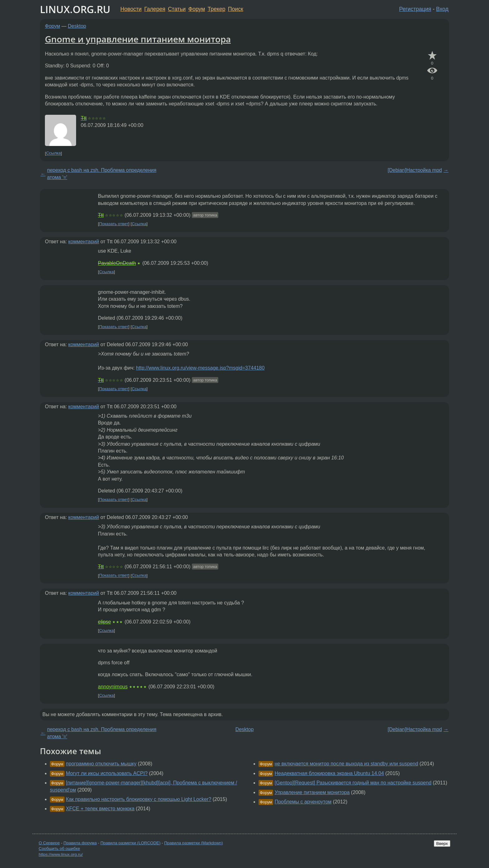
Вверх (442, 844)
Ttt (84, 118)
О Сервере (49, 843)
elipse (104, 622)
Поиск (236, 9)
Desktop (77, 26)
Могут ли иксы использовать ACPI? (107, 773)
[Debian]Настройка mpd (415, 170)
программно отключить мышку (101, 764)
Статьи (177, 9)
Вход (442, 9)
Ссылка (53, 153)
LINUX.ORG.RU (75, 9)
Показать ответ (114, 224)
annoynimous (113, 687)
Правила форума (80, 843)
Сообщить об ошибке (59, 849)
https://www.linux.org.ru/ (61, 854)
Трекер (217, 9)
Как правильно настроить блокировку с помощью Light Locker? (138, 799)
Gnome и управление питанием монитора (138, 39)
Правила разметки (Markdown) (193, 843)
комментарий (84, 242)
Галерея (155, 9)
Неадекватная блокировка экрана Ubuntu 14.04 (329, 773)
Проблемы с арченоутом (303, 802)
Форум (197, 9)
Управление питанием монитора (312, 792)
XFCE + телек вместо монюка (100, 809)
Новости (131, 9)
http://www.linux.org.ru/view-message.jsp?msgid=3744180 (200, 368)
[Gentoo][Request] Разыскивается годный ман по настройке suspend (353, 783)
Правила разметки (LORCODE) (131, 843)
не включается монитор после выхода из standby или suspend (346, 764)
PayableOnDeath (117, 263)
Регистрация (415, 9)
